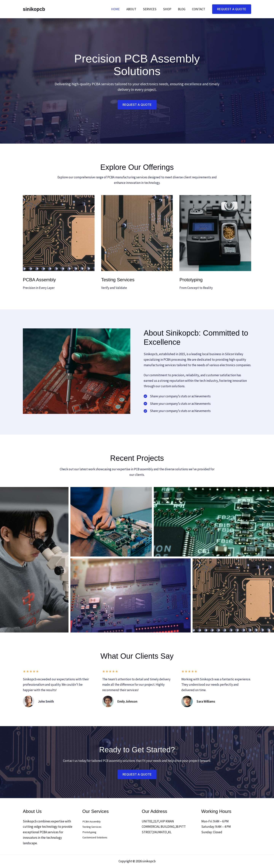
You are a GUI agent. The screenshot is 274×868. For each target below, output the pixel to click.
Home (116, 9)
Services (150, 9)
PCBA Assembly (93, 821)
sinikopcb (34, 9)
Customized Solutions (98, 838)
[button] (232, 9)
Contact (199, 9)
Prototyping (91, 832)
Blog (182, 9)
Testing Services (94, 827)
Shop (168, 9)
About (132, 9)
